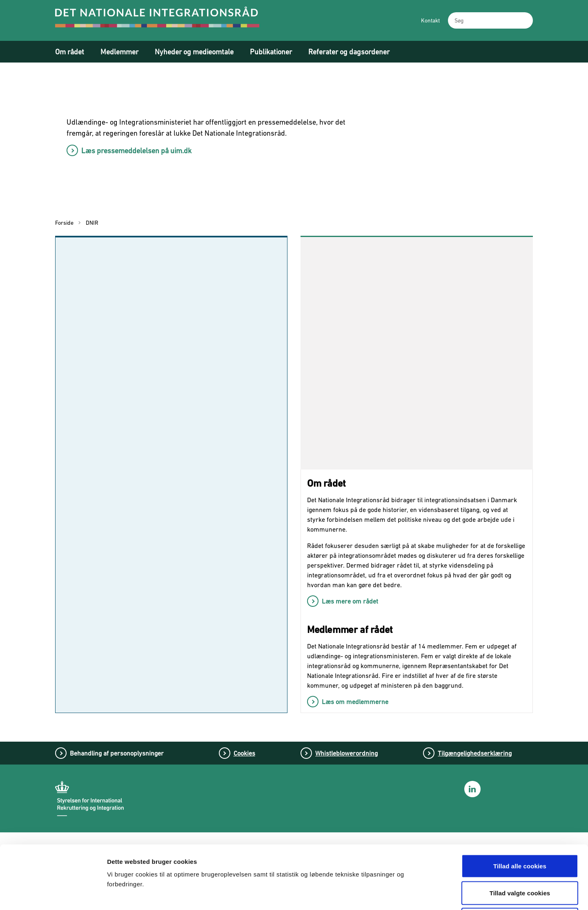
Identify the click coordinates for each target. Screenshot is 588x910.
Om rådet (70, 52)
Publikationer (271, 52)
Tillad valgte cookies (520, 830)
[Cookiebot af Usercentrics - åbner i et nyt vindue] (53, 894)
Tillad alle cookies (520, 803)
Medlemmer (119, 52)
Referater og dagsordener (349, 52)
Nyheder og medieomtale (194, 52)
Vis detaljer (428, 894)
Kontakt (430, 20)
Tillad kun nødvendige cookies (520, 856)
